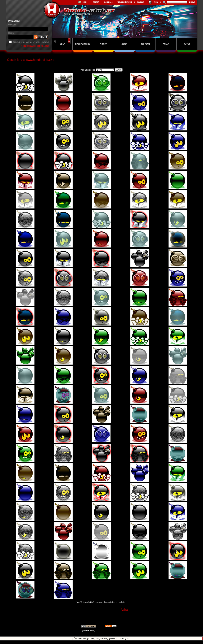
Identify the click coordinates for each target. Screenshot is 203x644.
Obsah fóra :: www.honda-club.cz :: (31, 60)
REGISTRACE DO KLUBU (35, 46)
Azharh (126, 610)
